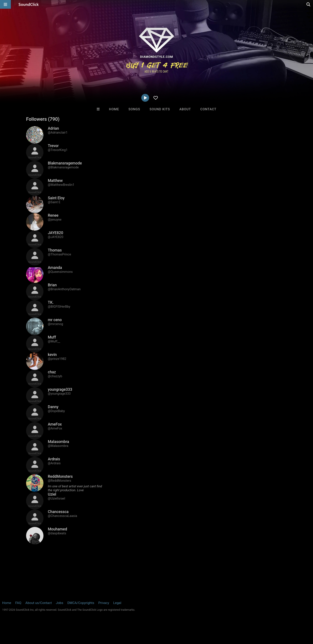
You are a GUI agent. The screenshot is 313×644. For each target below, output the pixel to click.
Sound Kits (160, 109)
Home (114, 109)
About (185, 109)
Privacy (104, 603)
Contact (208, 109)
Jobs (60, 603)
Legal (117, 603)
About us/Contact (39, 603)
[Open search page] (309, 4)
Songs (134, 109)
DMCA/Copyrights (81, 603)
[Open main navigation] (5, 4)
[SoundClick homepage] (29, 4)
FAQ (18, 603)
